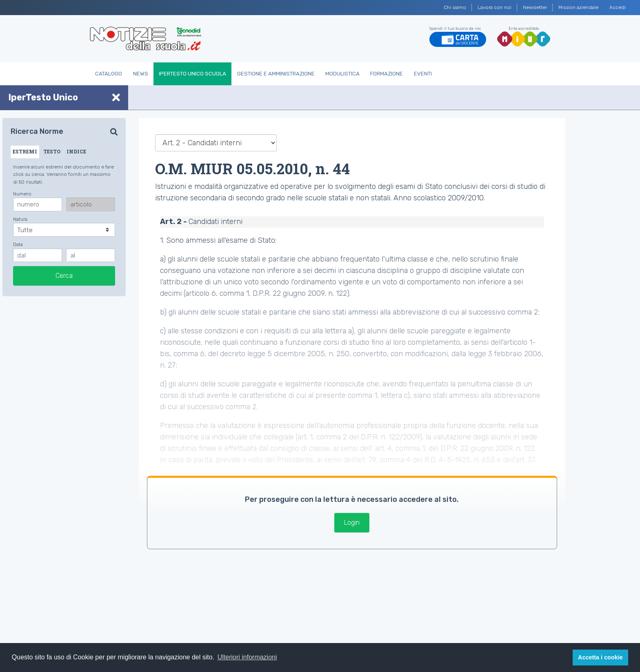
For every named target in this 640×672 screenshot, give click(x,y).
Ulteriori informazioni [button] (247, 657)
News (141, 74)
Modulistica (342, 74)
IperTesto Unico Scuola (192, 74)
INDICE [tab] (76, 151)
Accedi (618, 7)
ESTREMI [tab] (25, 151)
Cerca (64, 276)
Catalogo (109, 74)
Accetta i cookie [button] (600, 657)
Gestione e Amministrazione (276, 74)
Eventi (423, 74)
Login (352, 522)
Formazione (387, 74)
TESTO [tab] (52, 151)
